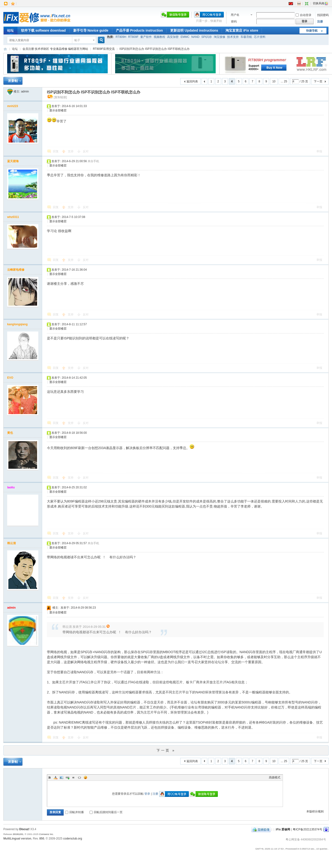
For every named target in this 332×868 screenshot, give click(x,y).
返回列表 (192, 81)
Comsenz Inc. (46, 834)
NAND (195, 37)
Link (68, 777)
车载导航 (246, 37)
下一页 (318, 81)
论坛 (10, 30)
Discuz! (25, 829)
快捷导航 (312, 31)
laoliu (11, 487)
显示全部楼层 (58, 110)
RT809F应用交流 (104, 49)
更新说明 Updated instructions (194, 30)
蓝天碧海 (13, 161)
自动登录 (304, 15)
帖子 (77, 40)
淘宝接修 (219, 37)
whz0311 (13, 217)
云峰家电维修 (16, 270)
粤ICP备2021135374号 (307, 829)
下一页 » (166, 750)
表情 (85, 777)
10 (274, 81)
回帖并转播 (74, 812)
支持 (71, 151)
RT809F (133, 37)
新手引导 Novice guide (91, 30)
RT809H (121, 37)
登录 (147, 794)
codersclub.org (73, 839)
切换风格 (321, 3)
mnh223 (13, 106)
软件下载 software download (43, 30)
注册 (320, 22)
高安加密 (173, 37)
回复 (56, 151)
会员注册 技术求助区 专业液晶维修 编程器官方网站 (55, 49)
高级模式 (275, 777)
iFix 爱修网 (5, 49)
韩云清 (11, 543)
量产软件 (146, 37)
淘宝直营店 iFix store (242, 30)
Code (79, 777)
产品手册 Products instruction (139, 30)
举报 (319, 151)
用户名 (235, 15)
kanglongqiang (17, 324)
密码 (234, 22)
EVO (10, 378)
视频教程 (159, 37)
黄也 (10, 433)
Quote (73, 777)
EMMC (185, 37)
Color (56, 777)
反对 (86, 151)
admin (25, 91)
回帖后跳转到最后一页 (106, 812)
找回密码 (323, 15)
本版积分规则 (315, 811)
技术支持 (233, 37)
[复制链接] (60, 97)
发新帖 (13, 81)
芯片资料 (260, 37)
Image (62, 777)
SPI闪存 (206, 37)
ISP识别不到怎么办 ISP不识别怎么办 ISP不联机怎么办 (155, 49)
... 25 (284, 81)
